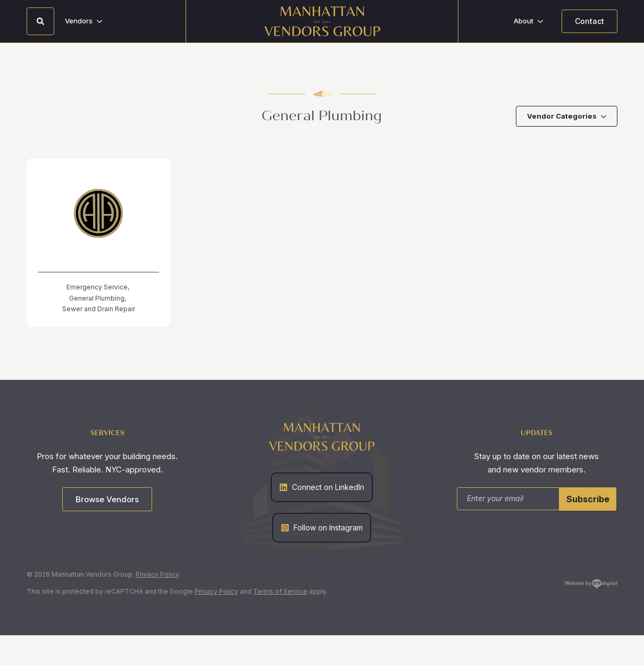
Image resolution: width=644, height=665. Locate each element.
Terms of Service (280, 591)
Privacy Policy (157, 574)
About (524, 21)
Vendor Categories (562, 116)
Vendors (79, 21)
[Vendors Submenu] (103, 21)
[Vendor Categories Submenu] (607, 116)
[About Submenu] (543, 21)
